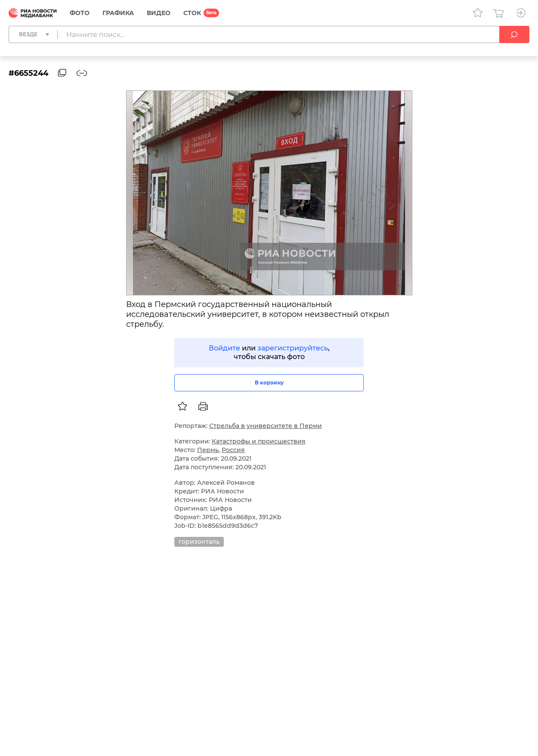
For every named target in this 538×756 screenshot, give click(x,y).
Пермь (208, 450)
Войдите (224, 348)
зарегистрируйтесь (293, 348)
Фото (80, 13)
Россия (233, 450)
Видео (159, 13)
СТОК (192, 13)
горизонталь (199, 542)
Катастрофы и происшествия (259, 441)
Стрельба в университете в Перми (266, 426)
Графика (118, 13)
